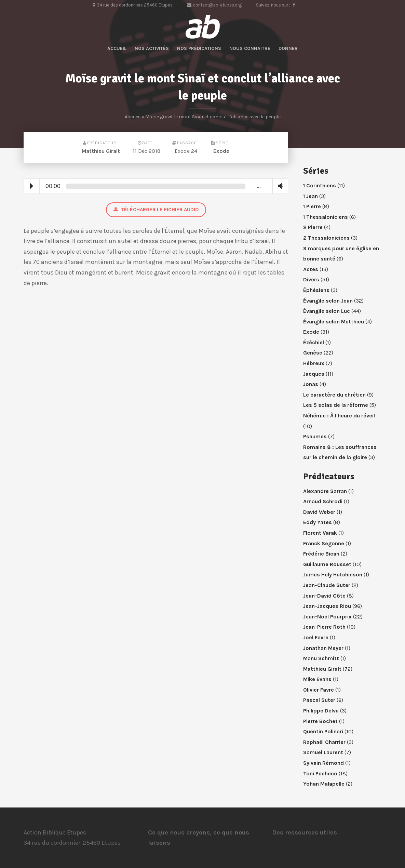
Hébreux (314, 363)
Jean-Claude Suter (327, 585)
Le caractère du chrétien (334, 395)
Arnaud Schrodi (323, 501)
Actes (311, 269)
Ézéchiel (314, 342)
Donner (288, 48)
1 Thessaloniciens (326, 217)
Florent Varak (320, 533)
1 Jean (310, 196)
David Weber (319, 512)
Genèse (313, 353)
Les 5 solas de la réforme (336, 405)
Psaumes (315, 436)
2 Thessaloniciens (326, 238)
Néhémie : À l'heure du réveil (339, 416)
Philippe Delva (321, 711)
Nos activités (152, 48)
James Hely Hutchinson (333, 575)
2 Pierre (313, 227)
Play (32, 186)
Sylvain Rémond (323, 763)
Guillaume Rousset (327, 564)
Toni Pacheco (320, 773)
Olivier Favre (319, 690)
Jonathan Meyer (323, 648)
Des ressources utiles (305, 832)
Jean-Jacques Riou (327, 606)
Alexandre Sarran (325, 491)
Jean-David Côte (324, 596)
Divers (311, 279)
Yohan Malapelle (324, 784)
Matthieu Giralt (101, 151)
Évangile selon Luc (327, 311)
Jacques (314, 374)
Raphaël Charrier (324, 742)
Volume (279, 186)
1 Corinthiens (320, 185)
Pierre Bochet (320, 721)
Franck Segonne (324, 543)
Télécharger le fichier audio (156, 210)
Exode (221, 151)
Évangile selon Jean (328, 301)
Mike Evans (317, 679)
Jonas (311, 384)
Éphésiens (316, 290)
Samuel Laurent (323, 752)
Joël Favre (316, 637)
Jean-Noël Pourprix (327, 617)
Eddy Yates (318, 522)
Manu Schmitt (321, 658)
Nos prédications (199, 48)
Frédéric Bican (321, 554)
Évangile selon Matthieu (334, 322)
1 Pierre (312, 206)
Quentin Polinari (323, 731)
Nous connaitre (250, 48)
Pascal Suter (319, 700)
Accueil (117, 48)
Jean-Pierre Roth (324, 627)
